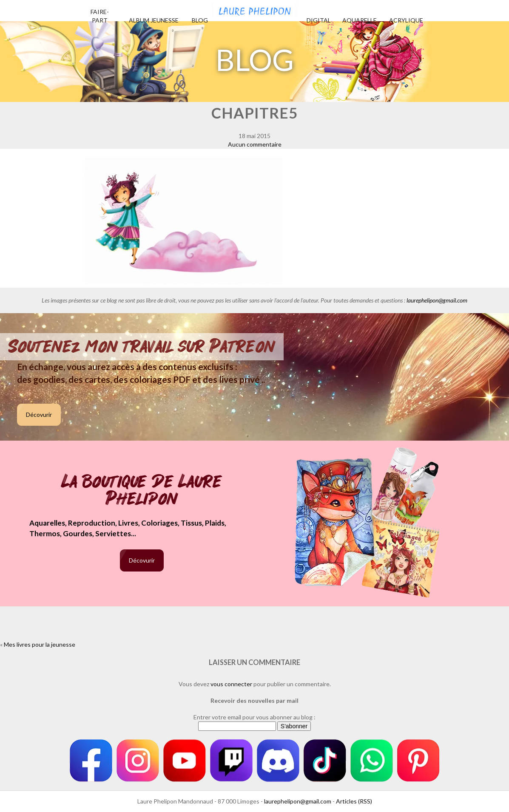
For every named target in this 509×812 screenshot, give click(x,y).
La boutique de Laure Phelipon (142, 491)
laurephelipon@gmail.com (437, 300)
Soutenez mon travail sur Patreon (142, 347)
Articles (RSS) (354, 801)
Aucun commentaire (255, 144)
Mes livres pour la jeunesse (40, 644)
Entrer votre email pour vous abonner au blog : (254, 717)
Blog (200, 20)
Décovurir (39, 414)
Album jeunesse (154, 20)
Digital (319, 20)
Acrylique (406, 20)
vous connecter (231, 684)
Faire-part (100, 16)
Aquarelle (360, 20)
